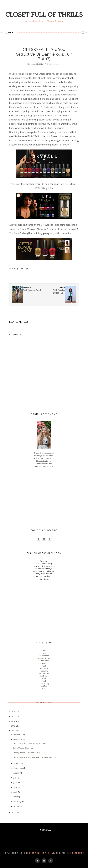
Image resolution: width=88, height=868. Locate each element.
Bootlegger (44, 656)
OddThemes (77, 853)
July (15, 778)
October (17, 763)
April (16, 792)
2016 (13, 712)
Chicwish (44, 668)
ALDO (44, 689)
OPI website (47, 225)
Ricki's (44, 651)
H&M (44, 653)
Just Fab (44, 686)
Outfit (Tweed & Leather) (23, 748)
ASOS (44, 666)
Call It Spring (44, 683)
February (18, 802)
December (18, 735)
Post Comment (53, 64)
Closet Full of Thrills (44, 14)
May (16, 787)
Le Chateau (44, 673)
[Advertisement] (44, 498)
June (16, 782)
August (17, 773)
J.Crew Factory (44, 658)
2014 (13, 721)
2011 (13, 812)
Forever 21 (44, 663)
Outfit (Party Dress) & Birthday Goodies (29, 743)
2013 (13, 726)
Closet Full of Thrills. (41, 853)
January (17, 806)
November (18, 739)
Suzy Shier (44, 661)
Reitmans (44, 671)
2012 (13, 731)
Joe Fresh (44, 676)
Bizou (44, 678)
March (16, 797)
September (18, 768)
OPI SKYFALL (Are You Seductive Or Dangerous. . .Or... (35, 757)
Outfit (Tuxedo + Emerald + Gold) (26, 753)
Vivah (44, 681)
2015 (13, 716)
